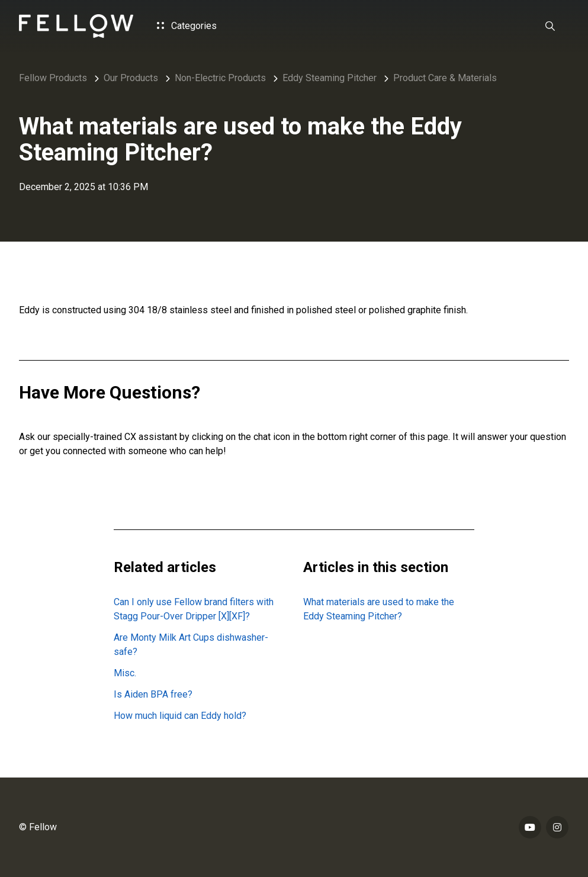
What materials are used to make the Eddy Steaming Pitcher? (379, 609)
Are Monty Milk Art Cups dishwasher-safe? (191, 645)
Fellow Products (53, 78)
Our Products (131, 78)
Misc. (125, 673)
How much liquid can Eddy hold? (180, 716)
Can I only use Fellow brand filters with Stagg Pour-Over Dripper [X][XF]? (194, 609)
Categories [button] (187, 26)
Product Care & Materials (445, 78)
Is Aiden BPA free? (153, 694)
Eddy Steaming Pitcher (330, 78)
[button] (550, 26)
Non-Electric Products (220, 78)
